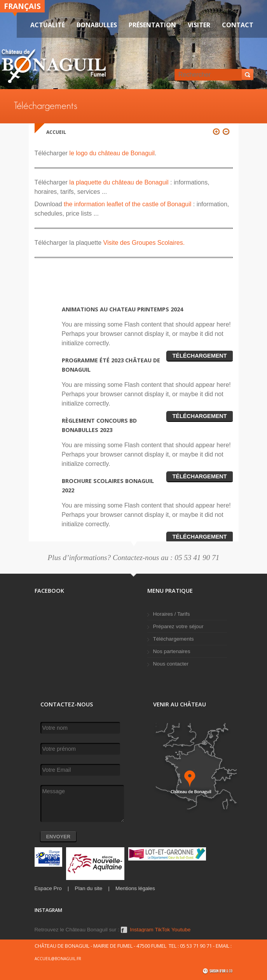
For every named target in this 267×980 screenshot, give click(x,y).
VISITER (199, 25)
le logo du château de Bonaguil (111, 153)
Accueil (56, 132)
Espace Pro (48, 888)
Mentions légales (135, 888)
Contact (238, 25)
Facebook (124, 930)
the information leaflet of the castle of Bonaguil (127, 204)
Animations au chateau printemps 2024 (122, 309)
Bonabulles (97, 25)
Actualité (48, 25)
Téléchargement (200, 356)
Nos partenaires (172, 651)
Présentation (152, 25)
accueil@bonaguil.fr (58, 959)
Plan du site (88, 888)
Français (22, 6)
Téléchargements (174, 639)
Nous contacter (171, 664)
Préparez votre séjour (178, 626)
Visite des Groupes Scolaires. (143, 243)
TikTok (162, 930)
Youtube (181, 930)
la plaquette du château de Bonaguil (119, 182)
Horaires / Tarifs (172, 614)
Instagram (141, 930)
